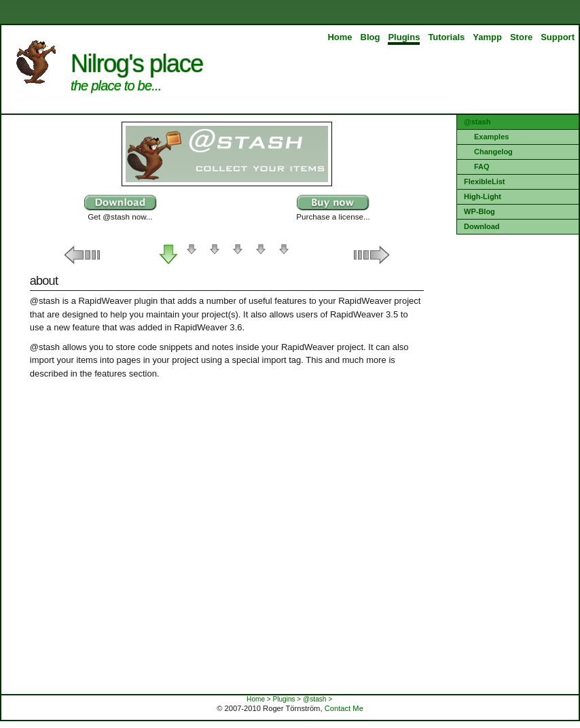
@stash (477, 122)
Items (215, 255)
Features (192, 255)
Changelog (493, 152)
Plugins (404, 37)
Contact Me (344, 708)
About (168, 255)
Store (521, 37)
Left (84, 255)
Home (340, 37)
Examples (491, 137)
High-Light (483, 196)
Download (482, 226)
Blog (370, 37)
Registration (284, 255)
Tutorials (446, 37)
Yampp (487, 37)
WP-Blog (479, 211)
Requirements (261, 255)
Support (558, 37)
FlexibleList (485, 181)
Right (369, 255)
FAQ (482, 167)
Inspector (238, 255)
